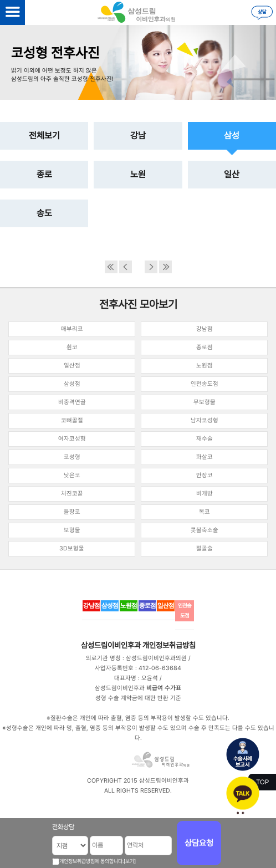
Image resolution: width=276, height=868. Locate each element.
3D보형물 (72, 548)
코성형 (72, 457)
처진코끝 (72, 494)
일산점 (72, 366)
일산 (232, 174)
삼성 (232, 136)
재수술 (205, 439)
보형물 (72, 530)
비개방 (205, 494)
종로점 (205, 347)
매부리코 (72, 329)
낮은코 (72, 475)
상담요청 (199, 843)
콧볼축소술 (205, 530)
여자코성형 (72, 439)
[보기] (130, 861)
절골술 (205, 548)
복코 (205, 512)
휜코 (72, 347)
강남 (138, 136)
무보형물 (205, 402)
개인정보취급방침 (169, 645)
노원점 (205, 366)
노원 (138, 174)
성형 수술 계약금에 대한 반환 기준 (138, 698)
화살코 (205, 457)
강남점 (205, 329)
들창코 (72, 512)
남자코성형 (205, 420)
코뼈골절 (72, 420)
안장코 (205, 475)
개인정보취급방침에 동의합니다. (91, 861)
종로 (44, 174)
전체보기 (44, 136)
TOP (262, 782)
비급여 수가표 (164, 688)
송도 (44, 213)
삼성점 (72, 384)
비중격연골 (72, 402)
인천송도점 (205, 384)
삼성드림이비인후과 (111, 645)
